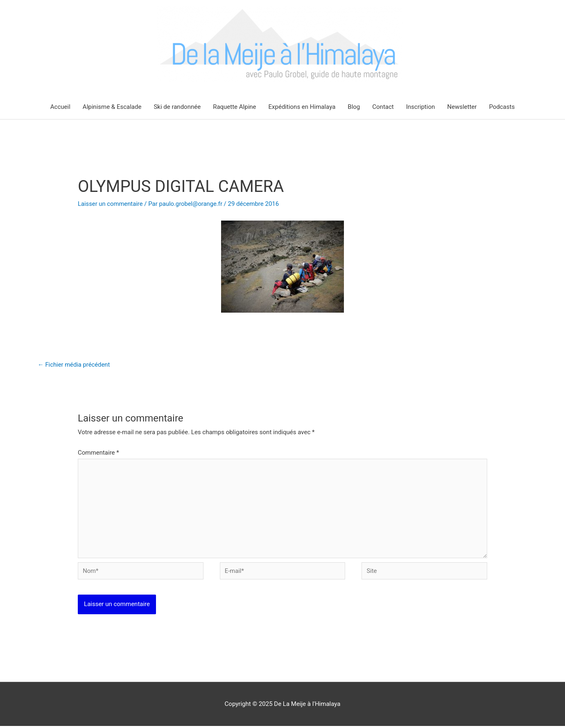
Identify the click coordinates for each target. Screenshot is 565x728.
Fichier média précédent (74, 365)
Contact (383, 107)
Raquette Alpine (234, 107)
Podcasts (502, 107)
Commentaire (98, 453)
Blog (354, 107)
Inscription (421, 107)
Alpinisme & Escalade (112, 107)
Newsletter (462, 107)
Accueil (60, 107)
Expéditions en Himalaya (302, 107)
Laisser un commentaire (111, 204)
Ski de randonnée (177, 107)
